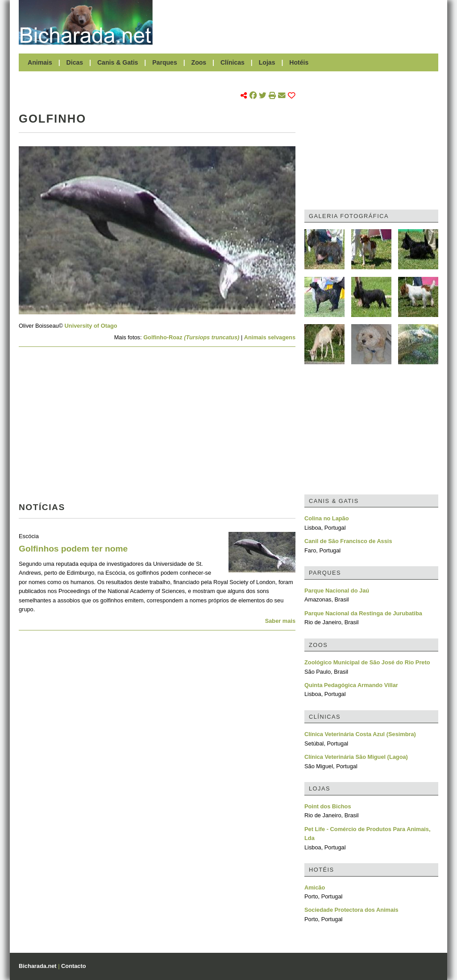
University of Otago (91, 326)
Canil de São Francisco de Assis (348, 541)
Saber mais (280, 621)
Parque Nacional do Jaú (337, 591)
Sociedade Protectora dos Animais (351, 910)
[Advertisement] (300, 22)
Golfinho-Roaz (191, 337)
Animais (40, 62)
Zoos (199, 62)
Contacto (73, 966)
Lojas (267, 62)
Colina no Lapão (327, 518)
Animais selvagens (270, 337)
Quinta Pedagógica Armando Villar (351, 685)
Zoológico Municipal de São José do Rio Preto (367, 662)
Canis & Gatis (118, 62)
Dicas (75, 62)
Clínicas (233, 62)
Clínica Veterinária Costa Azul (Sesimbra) (360, 734)
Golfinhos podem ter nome (73, 549)
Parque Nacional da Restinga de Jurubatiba (363, 613)
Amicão (315, 887)
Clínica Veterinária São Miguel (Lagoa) (356, 757)
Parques (165, 62)
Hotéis (299, 62)
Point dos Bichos (328, 806)
